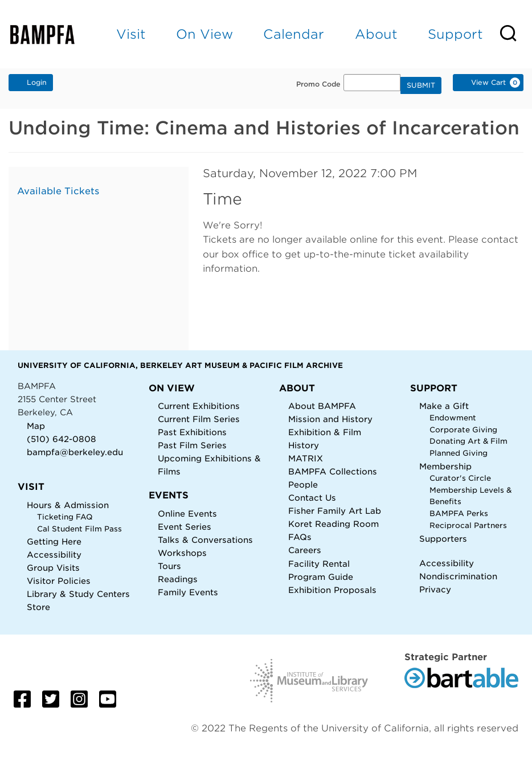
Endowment (453, 418)
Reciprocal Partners (468, 525)
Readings (178, 579)
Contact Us (312, 498)
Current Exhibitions (199, 406)
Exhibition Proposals (332, 590)
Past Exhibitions (192, 432)
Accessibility (54, 555)
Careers (305, 550)
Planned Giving (459, 453)
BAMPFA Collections (333, 471)
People (303, 484)
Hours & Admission (68, 505)
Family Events (188, 592)
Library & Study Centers (78, 594)
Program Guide (321, 577)
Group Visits (53, 568)
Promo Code (318, 84)
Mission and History (330, 419)
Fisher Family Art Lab (335, 511)
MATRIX (306, 458)
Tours (169, 566)
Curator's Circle (460, 478)
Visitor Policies (59, 581)
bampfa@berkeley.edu (75, 452)
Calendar (294, 34)
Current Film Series (199, 419)
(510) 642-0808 (62, 439)
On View (204, 34)
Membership (445, 466)
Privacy (435, 589)
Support (455, 34)
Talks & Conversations (205, 540)
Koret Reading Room (333, 524)
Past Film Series (192, 445)
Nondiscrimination (458, 576)
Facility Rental (319, 564)
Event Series (185, 527)
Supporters (443, 539)
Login (31, 82)
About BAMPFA (322, 406)
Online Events (187, 514)
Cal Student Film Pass (79, 529)
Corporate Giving (463, 430)
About (376, 34)
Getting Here (54, 541)
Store (38, 607)
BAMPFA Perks (459, 514)
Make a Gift (444, 406)
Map (36, 426)
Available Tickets (58, 191)
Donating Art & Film (468, 441)
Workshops (182, 553)
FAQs (300, 537)
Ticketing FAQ (65, 517)
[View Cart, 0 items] (488, 83)
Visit (131, 34)
